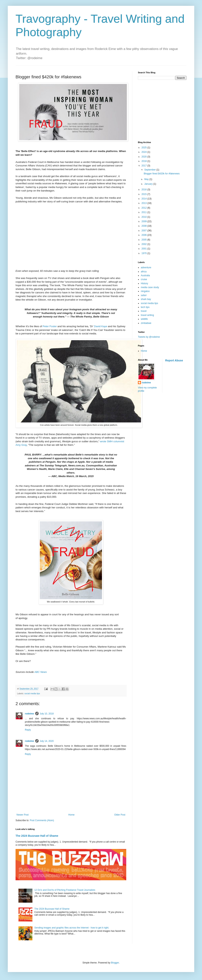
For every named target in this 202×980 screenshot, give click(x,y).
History (144, 283)
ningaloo (145, 291)
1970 (145, 253)
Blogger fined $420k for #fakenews (162, 174)
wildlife (144, 319)
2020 (145, 157)
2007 (145, 231)
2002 (145, 244)
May (147, 179)
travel (144, 311)
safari (144, 295)
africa (144, 272)
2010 (145, 217)
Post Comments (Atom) (42, 820)
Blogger (115, 963)
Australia (145, 275)
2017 (145, 166)
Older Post (120, 815)
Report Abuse (174, 360)
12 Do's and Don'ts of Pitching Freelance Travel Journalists (65, 890)
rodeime (29, 714)
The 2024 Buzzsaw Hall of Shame (37, 836)
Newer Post (23, 815)
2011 (145, 212)
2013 (145, 203)
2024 (145, 152)
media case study (150, 287)
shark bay (146, 299)
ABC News (41, 672)
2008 (145, 226)
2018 (145, 161)
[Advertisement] (166, 110)
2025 (145, 148)
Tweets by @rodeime (149, 337)
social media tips (32, 693)
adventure (146, 268)
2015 (145, 194)
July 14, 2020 (47, 741)
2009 (145, 221)
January (149, 184)
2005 (145, 240)
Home (71, 815)
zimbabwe (146, 323)
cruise (144, 279)
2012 (145, 208)
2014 (145, 199)
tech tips (145, 307)
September (150, 170)
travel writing (147, 315)
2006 (145, 235)
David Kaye (101, 326)
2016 (145, 190)
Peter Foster (50, 326)
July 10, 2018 (47, 714)
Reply (28, 730)
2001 (145, 249)
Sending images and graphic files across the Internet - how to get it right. (72, 928)
